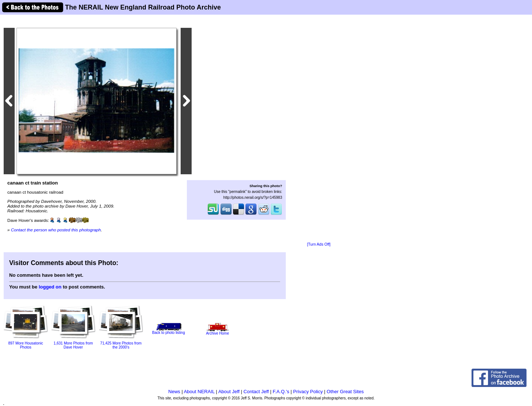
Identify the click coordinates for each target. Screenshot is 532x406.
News (174, 392)
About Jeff (229, 392)
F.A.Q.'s (281, 392)
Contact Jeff (256, 392)
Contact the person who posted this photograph (56, 230)
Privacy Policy (308, 392)
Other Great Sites (345, 392)
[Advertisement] (319, 129)
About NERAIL (199, 392)
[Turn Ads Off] (319, 244)
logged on (50, 287)
